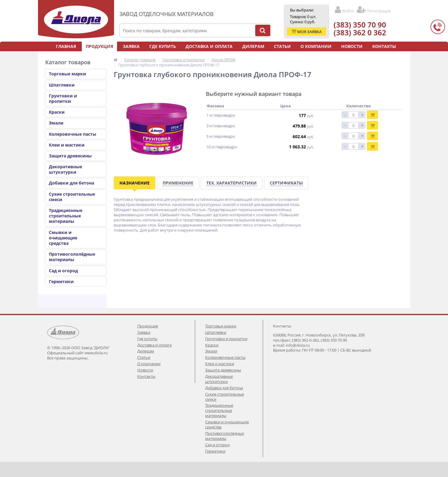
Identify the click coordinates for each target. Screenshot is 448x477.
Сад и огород (63, 271)
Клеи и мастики (67, 145)
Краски (57, 112)
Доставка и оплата (209, 46)
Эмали (56, 123)
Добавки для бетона (71, 183)
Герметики (61, 281)
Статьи (282, 46)
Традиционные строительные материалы (66, 216)
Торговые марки (67, 74)
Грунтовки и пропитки (63, 98)
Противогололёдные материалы (72, 257)
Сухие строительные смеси (72, 197)
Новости (352, 46)
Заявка (131, 46)
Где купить (163, 46)
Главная (66, 46)
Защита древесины (70, 156)
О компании (316, 46)
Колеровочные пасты (73, 134)
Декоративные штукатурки (65, 169)
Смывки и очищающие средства (63, 238)
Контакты (384, 46)
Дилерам (253, 46)
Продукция (99, 46)
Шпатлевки (62, 85)
